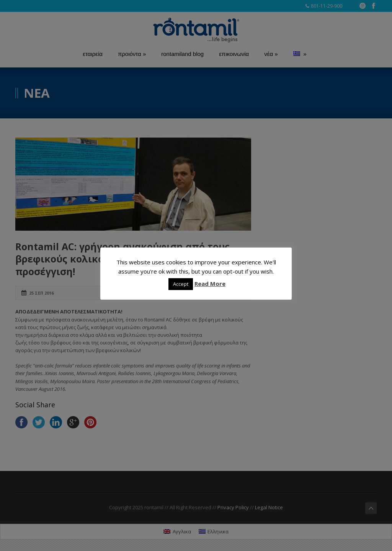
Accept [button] (181, 284)
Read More (210, 284)
